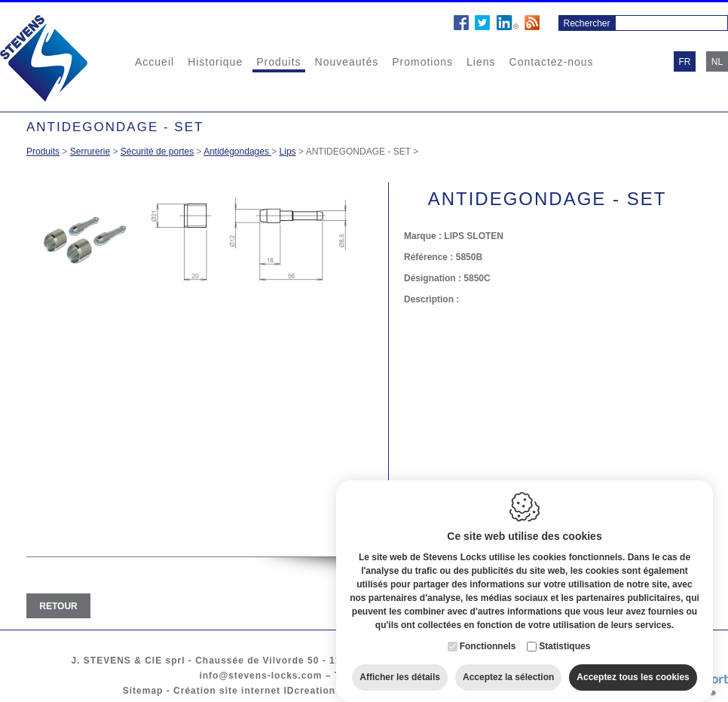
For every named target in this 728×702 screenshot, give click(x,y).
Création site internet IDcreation (254, 691)
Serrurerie (90, 152)
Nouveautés (347, 62)
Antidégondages (237, 152)
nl (717, 62)
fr (685, 62)
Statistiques (564, 636)
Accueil (154, 62)
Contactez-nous (552, 62)
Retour (58, 606)
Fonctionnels (488, 636)
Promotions (422, 62)
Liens (481, 62)
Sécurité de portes (157, 152)
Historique (215, 62)
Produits (278, 62)
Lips (288, 152)
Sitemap (143, 691)
